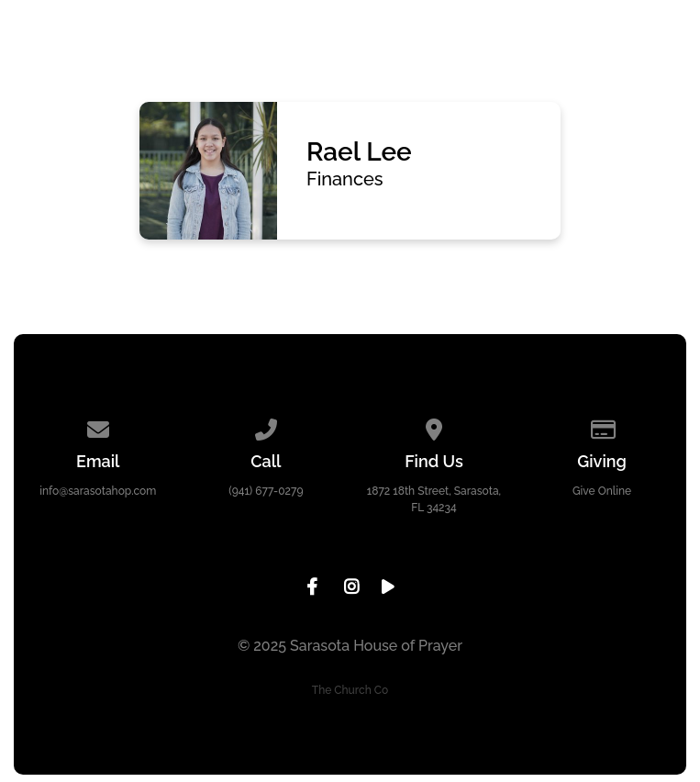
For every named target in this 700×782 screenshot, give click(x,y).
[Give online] (602, 427)
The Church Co (350, 690)
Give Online (602, 491)
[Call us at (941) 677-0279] (266, 427)
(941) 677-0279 (266, 491)
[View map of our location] (434, 427)
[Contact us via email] (98, 427)
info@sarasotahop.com (98, 491)
